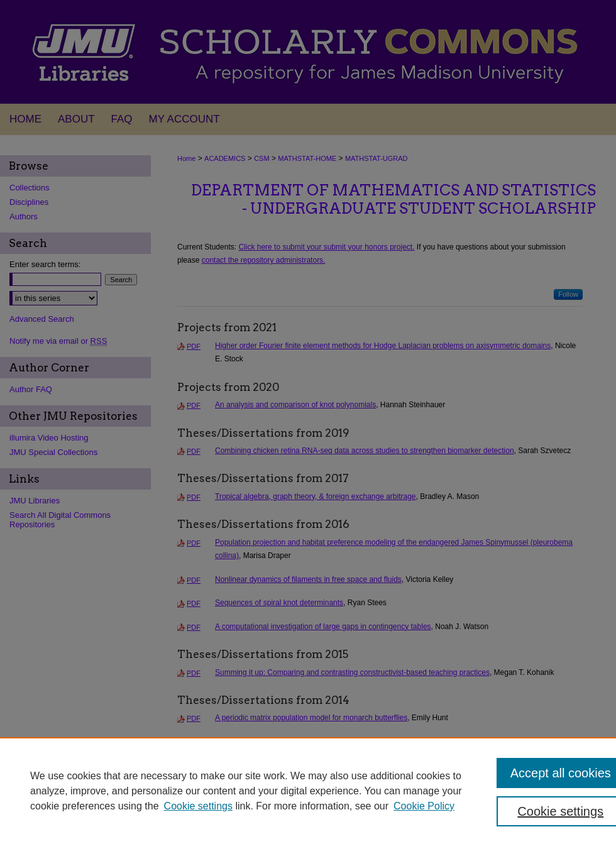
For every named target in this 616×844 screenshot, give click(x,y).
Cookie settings (198, 806)
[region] (308, 791)
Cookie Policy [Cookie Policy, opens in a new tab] (424, 806)
